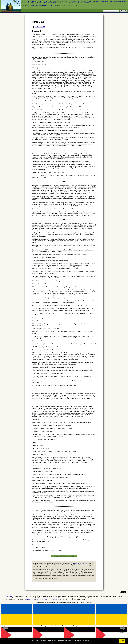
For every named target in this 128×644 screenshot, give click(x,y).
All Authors (46, 5)
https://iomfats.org (30, 599)
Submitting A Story (89, 1)
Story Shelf (41, 1)
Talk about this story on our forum (64, 556)
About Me (36, 3)
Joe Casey (54, 5)
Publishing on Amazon (101, 1)
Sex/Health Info (122, 1)
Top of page (10, 596)
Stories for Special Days (52, 1)
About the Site (66, 3)
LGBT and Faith (27, 3)
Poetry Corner (113, 1)
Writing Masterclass (77, 1)
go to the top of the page (81, 563)
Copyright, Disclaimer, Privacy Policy (46, 599)
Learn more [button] (86, 641)
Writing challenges (65, 1)
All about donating (32, 1)
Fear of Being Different (46, 3)
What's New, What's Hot (82, 3)
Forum (73, 3)
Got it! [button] (122, 641)
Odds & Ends (57, 3)
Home (24, 1)
